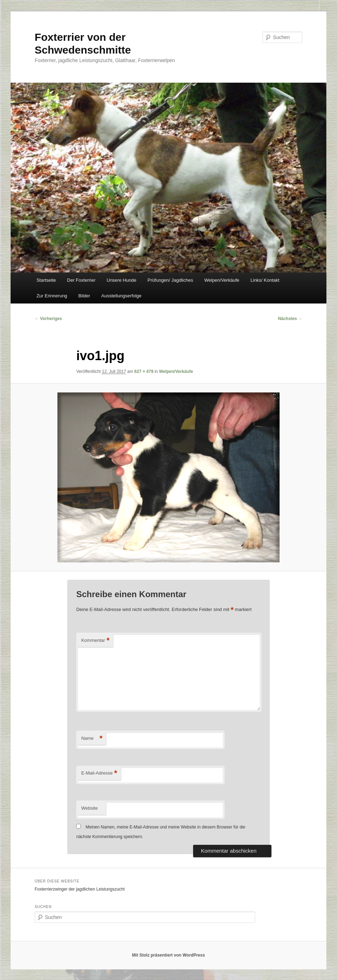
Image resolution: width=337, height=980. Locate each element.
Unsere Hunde (122, 280)
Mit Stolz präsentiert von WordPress (169, 955)
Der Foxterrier (81, 280)
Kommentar (95, 641)
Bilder (84, 296)
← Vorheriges (48, 319)
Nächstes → (290, 319)
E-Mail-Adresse (99, 773)
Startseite (46, 280)
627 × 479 (144, 371)
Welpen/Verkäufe (222, 280)
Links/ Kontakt (265, 280)
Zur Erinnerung (52, 296)
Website (89, 808)
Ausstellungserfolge (121, 296)
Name (92, 739)
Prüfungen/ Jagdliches (170, 280)
